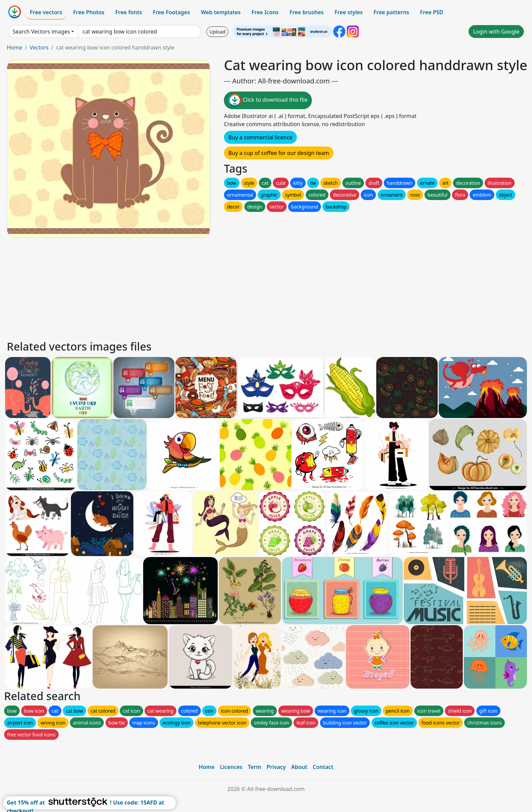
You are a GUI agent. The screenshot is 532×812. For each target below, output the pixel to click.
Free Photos (89, 12)
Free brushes (307, 12)
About (299, 767)
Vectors (39, 47)
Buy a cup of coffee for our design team (279, 153)
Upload (217, 32)
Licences (231, 767)
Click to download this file (268, 100)
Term (254, 767)
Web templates (221, 12)
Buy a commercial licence (260, 137)
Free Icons (265, 12)
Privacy (276, 767)
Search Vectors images (41, 32)
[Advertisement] (210, 288)
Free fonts (129, 12)
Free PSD (432, 12)
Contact (323, 767)
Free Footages (171, 12)
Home (15, 47)
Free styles (349, 12)
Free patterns (391, 12)
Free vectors (46, 12)
